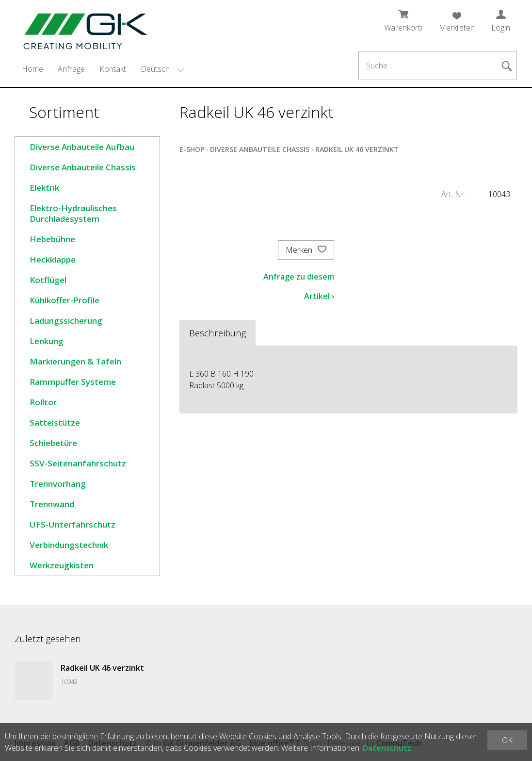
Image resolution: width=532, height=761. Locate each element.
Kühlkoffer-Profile (64, 300)
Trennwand (52, 504)
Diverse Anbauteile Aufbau (82, 147)
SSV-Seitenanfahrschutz (78, 463)
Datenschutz (387, 748)
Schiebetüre (53, 443)
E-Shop (192, 149)
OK (507, 740)
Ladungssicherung (66, 321)
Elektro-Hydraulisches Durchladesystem (73, 213)
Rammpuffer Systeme (73, 382)
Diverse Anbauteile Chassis (83, 167)
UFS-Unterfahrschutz (73, 524)
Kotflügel (48, 280)
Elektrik (44, 188)
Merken (306, 250)
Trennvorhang (58, 484)
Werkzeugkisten (62, 565)
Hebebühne (52, 239)
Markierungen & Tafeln (75, 361)
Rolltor (43, 402)
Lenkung (47, 341)
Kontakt (113, 69)
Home (32, 69)
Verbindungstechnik (69, 545)
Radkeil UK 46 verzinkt (357, 149)
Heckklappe (53, 259)
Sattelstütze (55, 422)
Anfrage (71, 69)
